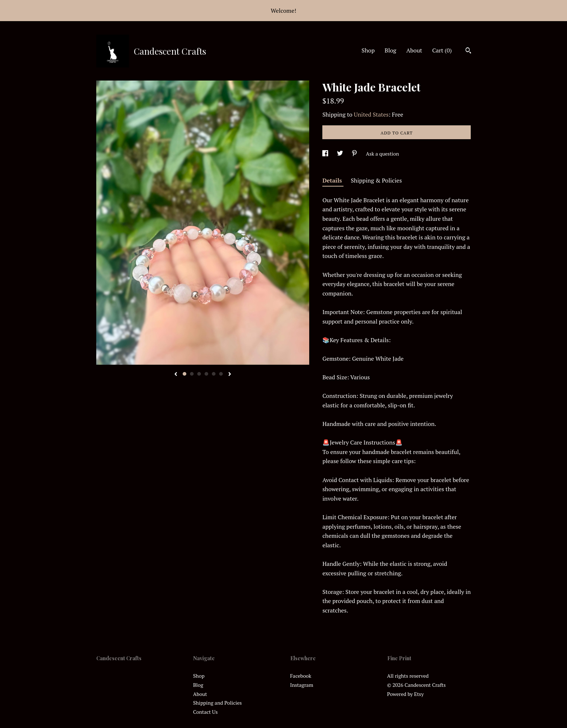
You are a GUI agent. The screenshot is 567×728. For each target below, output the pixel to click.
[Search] (468, 51)
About (414, 50)
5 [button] (214, 374)
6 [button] (221, 374)
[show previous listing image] (176, 375)
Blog (391, 50)
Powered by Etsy (405, 694)
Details (333, 180)
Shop (368, 50)
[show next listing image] (230, 375)
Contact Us (206, 712)
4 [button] (206, 374)
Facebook (301, 676)
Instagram (302, 685)
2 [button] (192, 374)
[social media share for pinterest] (355, 154)
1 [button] (185, 374)
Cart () (442, 50)
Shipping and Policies (218, 703)
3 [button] (199, 374)
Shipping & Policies (376, 180)
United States (371, 114)
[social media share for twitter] (341, 154)
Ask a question (382, 154)
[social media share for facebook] (326, 154)
